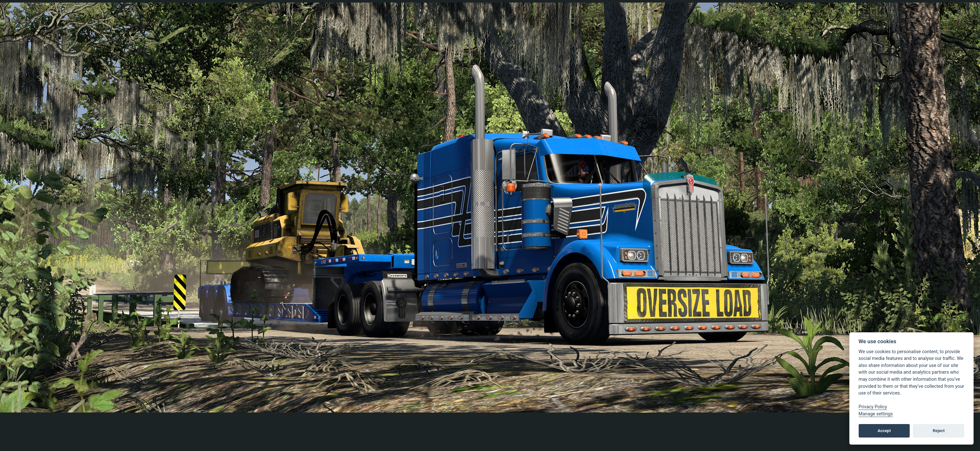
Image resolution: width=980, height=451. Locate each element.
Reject (939, 431)
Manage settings (876, 414)
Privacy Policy (873, 407)
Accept (884, 431)
